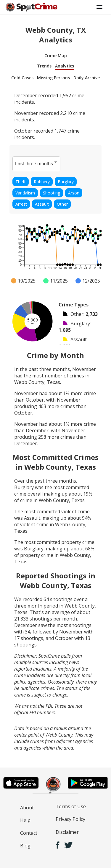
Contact (29, 833)
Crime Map (56, 56)
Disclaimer (67, 832)
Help (25, 820)
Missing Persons (53, 78)
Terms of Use (71, 806)
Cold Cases (22, 78)
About (27, 808)
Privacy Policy (70, 819)
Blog (25, 846)
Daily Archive (87, 78)
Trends (44, 66)
